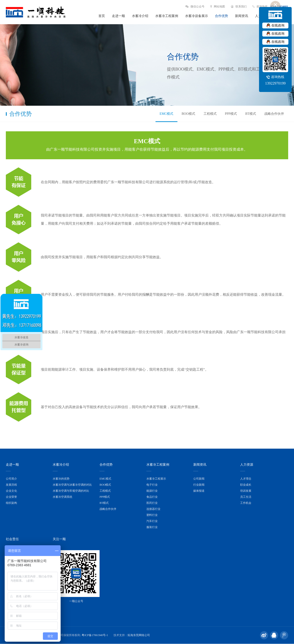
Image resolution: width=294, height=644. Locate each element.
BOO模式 (188, 114)
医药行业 (152, 503)
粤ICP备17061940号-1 (95, 635)
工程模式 (210, 114)
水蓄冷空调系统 (62, 497)
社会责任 (12, 539)
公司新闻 (199, 479)
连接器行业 (153, 509)
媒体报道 (199, 491)
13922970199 (275, 83)
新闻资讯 (242, 16)
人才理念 (246, 479)
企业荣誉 (11, 497)
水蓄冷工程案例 (167, 16)
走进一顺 (118, 16)
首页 (102, 16)
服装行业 (152, 527)
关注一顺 (59, 539)
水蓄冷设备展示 (197, 16)
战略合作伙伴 (274, 114)
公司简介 (11, 479)
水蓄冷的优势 (61, 479)
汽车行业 (152, 521)
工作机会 (246, 503)
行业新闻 (199, 485)
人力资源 (247, 465)
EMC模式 (166, 114)
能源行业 (152, 491)
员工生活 (246, 497)
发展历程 (11, 485)
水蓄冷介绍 (140, 16)
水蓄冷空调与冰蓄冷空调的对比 (72, 485)
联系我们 (239, 7)
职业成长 (246, 485)
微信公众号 (195, 7)
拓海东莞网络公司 (139, 635)
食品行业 (152, 497)
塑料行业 (152, 515)
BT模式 (251, 114)
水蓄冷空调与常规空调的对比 (71, 491)
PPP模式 (231, 114)
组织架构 (11, 503)
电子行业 (152, 485)
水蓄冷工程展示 (156, 479)
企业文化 (11, 491)
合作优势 (221, 16)
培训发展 (246, 491)
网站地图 (218, 7)
